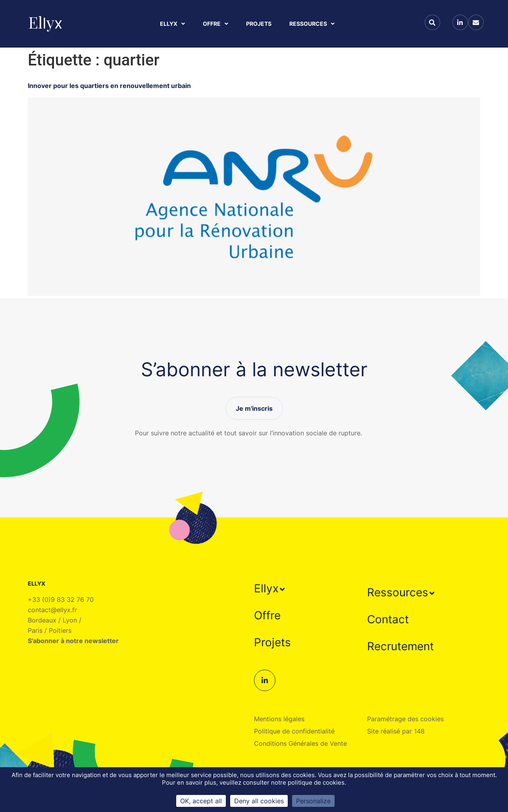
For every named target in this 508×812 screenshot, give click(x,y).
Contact (388, 619)
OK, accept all (201, 801)
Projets (259, 24)
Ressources (312, 24)
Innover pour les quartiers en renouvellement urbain (109, 86)
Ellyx (172, 24)
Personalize (313, 801)
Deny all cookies (259, 801)
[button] (270, 588)
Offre (216, 24)
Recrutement (400, 646)
